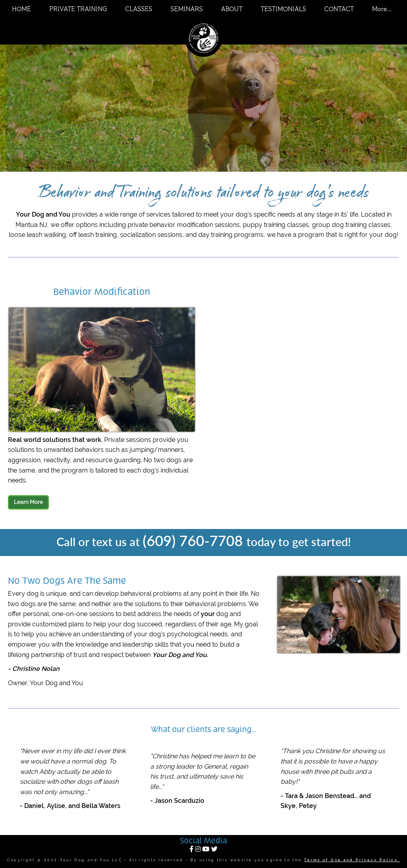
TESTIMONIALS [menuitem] (283, 10)
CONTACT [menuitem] (339, 10)
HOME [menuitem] (21, 10)
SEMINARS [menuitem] (187, 10)
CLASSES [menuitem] (139, 10)
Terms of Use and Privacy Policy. (352, 860)
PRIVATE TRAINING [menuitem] (78, 10)
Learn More (28, 502)
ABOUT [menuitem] (232, 10)
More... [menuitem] (382, 10)
